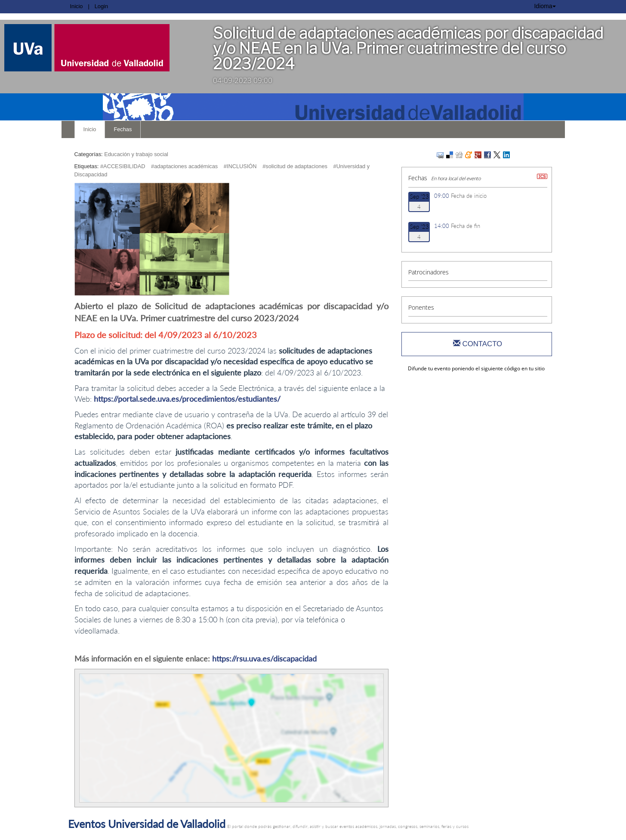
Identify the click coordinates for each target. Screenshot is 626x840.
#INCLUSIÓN (240, 166)
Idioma (545, 6)
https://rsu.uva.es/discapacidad (264, 658)
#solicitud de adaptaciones (295, 166)
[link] (100, 48)
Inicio (77, 6)
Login (101, 6)
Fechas (123, 129)
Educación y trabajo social (136, 154)
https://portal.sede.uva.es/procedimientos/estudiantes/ (187, 399)
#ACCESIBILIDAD (123, 166)
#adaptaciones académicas (184, 166)
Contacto (478, 344)
